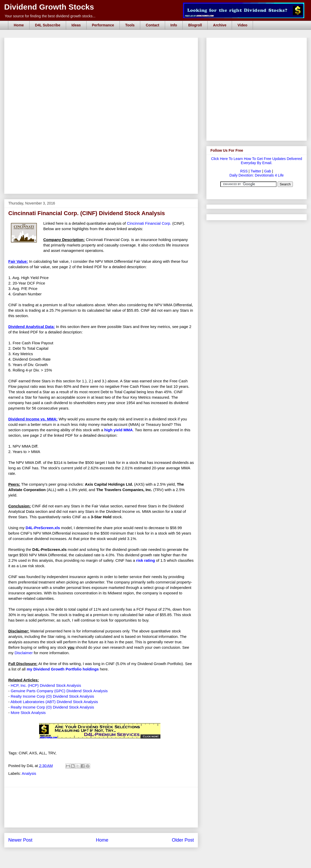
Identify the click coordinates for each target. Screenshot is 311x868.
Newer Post (20, 840)
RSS (244, 171)
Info (174, 25)
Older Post (183, 840)
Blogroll (195, 25)
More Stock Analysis (28, 713)
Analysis (29, 773)
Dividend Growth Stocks (49, 7)
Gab (267, 171)
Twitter (256, 171)
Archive (220, 25)
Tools (130, 25)
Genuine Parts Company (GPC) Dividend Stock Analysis (59, 691)
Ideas (76, 25)
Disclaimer (24, 653)
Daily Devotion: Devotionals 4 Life (256, 175)
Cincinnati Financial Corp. (149, 223)
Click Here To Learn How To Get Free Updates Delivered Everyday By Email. (256, 161)
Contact (152, 25)
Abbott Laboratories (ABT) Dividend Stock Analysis (54, 702)
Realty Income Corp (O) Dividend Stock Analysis (52, 696)
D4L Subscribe (48, 25)
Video (242, 25)
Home (19, 25)
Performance (103, 25)
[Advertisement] (101, 164)
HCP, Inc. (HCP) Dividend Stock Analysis (46, 685)
